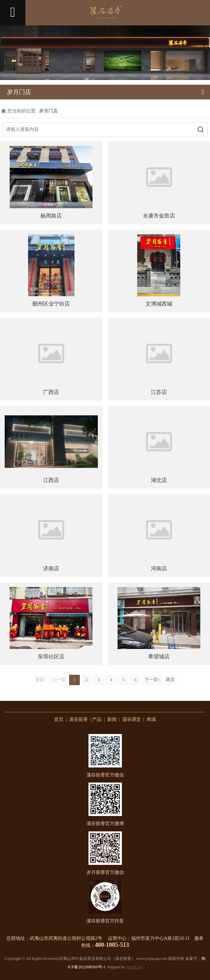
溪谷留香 (78, 719)
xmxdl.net (134, 967)
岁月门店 (48, 111)
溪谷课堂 (132, 719)
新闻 (112, 719)
